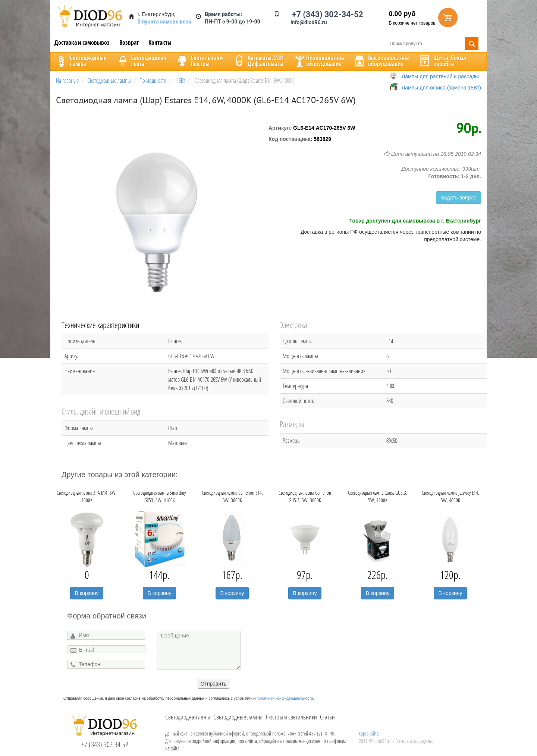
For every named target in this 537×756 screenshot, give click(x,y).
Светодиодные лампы (238, 717)
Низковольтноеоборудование (318, 61)
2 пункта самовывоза (164, 22)
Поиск (472, 44)
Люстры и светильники (291, 717)
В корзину (87, 593)
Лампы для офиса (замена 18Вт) (441, 88)
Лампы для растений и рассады (440, 76)
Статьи (327, 717)
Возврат (129, 42)
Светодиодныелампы (81, 61)
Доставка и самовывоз (82, 42)
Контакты (160, 42)
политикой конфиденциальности (285, 698)
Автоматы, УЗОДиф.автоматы (258, 61)
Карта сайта (369, 733)
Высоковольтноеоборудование (381, 61)
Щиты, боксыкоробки (442, 61)
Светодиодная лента (188, 717)
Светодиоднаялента (141, 61)
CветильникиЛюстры (199, 61)
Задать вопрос (459, 198)
